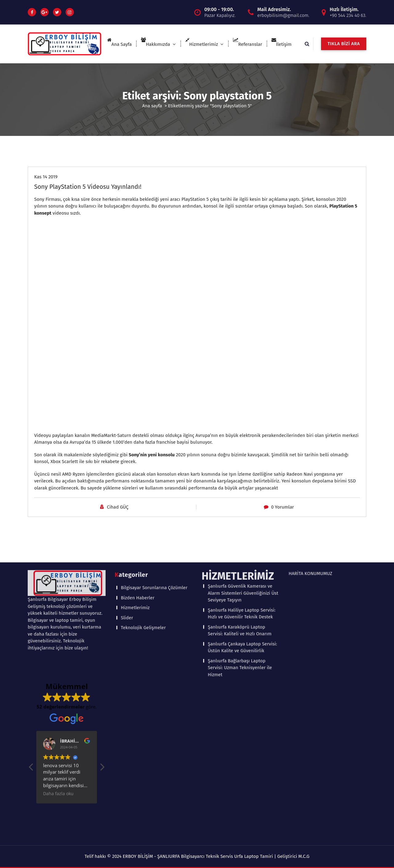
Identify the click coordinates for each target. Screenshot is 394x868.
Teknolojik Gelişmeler (143, 520)
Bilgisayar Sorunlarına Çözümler (154, 480)
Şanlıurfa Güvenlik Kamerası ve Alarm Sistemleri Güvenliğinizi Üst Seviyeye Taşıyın (243, 486)
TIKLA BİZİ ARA (344, 44)
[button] (102, 661)
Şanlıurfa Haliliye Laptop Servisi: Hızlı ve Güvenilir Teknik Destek (242, 506)
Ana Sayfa (119, 44)
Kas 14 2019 (46, 176)
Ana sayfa (152, 105)
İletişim (282, 44)
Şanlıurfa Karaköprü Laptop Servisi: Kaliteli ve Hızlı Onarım (240, 523)
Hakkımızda (156, 44)
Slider (127, 510)
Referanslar (248, 44)
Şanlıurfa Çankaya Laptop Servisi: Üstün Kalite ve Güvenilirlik (242, 540)
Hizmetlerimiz (202, 44)
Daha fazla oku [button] (58, 686)
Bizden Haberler (138, 490)
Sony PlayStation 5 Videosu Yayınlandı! (88, 186)
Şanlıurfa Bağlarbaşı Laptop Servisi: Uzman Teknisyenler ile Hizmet (240, 560)
